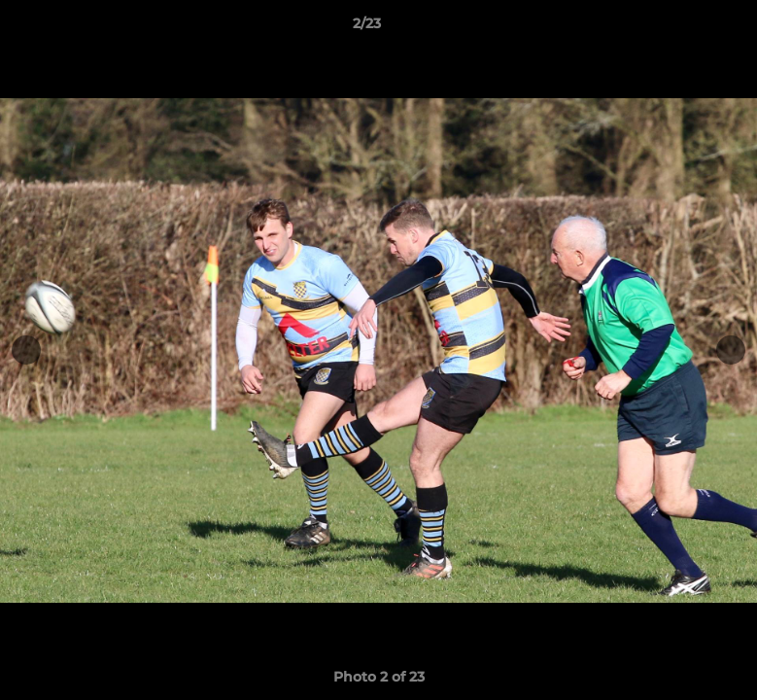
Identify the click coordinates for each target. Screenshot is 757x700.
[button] (675, 28)
